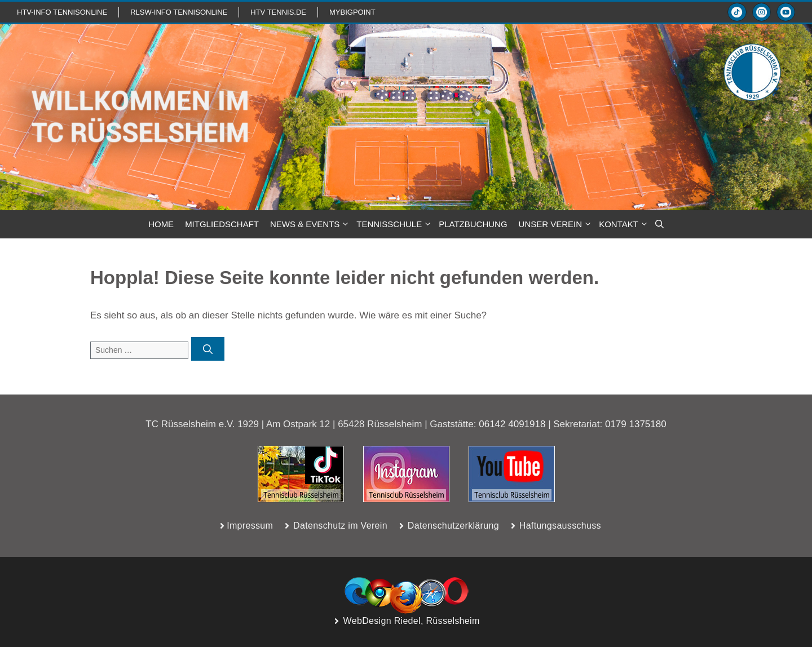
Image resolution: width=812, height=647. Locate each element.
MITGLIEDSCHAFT (222, 224)
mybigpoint (352, 12)
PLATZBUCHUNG (473, 224)
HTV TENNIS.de (278, 12)
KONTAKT (624, 224)
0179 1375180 (636, 424)
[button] (659, 224)
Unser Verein (556, 224)
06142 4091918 (512, 424)
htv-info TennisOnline (62, 12)
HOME (161, 224)
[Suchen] (208, 349)
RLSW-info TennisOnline (179, 12)
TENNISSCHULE (395, 224)
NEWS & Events (310, 224)
